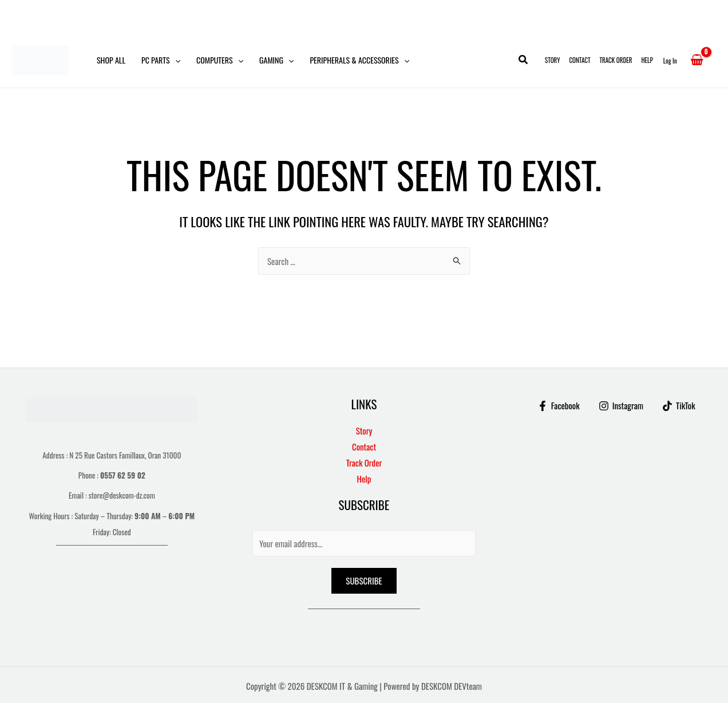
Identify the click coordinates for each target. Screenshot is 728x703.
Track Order (616, 60)
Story (552, 60)
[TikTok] (679, 406)
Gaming (276, 60)
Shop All (111, 60)
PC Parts (161, 60)
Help (647, 60)
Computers (220, 60)
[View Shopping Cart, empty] (697, 60)
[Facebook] (559, 406)
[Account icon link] (670, 60)
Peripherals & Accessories (359, 60)
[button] (175, 60)
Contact (579, 60)
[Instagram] (621, 406)
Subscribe (364, 580)
